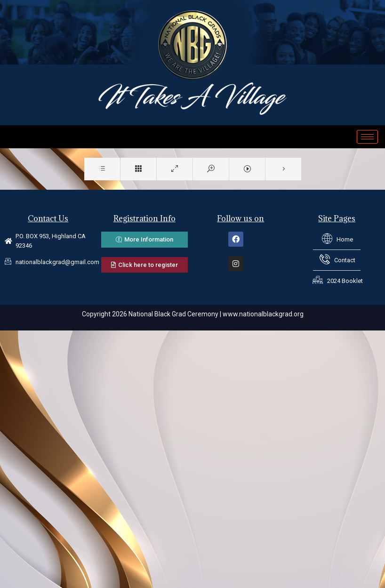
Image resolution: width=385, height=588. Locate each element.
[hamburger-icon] (367, 137)
